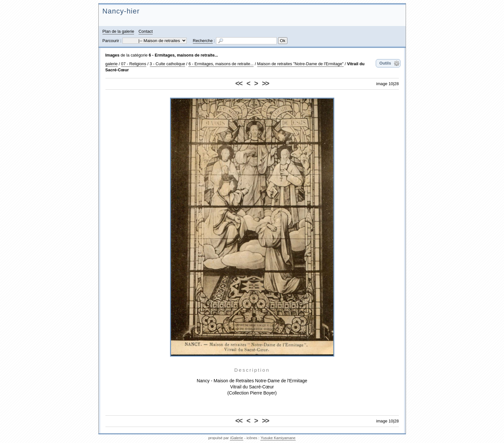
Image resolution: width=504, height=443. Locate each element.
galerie (112, 64)
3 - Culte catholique (167, 64)
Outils (385, 63)
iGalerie (237, 438)
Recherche (203, 41)
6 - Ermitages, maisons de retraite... (184, 55)
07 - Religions (134, 64)
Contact (146, 31)
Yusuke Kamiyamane (278, 438)
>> (265, 83)
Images (113, 55)
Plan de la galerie (118, 31)
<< (239, 83)
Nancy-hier (121, 11)
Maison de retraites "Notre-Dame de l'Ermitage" (300, 64)
